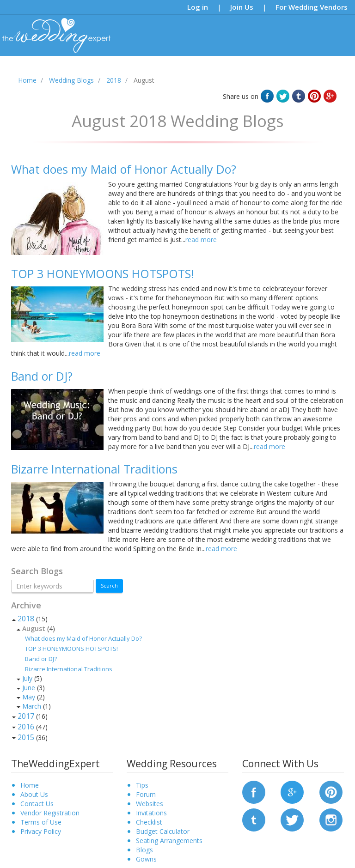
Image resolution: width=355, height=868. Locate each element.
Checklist (149, 822)
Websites (150, 804)
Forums (170, 71)
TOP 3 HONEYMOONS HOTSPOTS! (71, 649)
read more (201, 240)
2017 (26, 716)
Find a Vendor (259, 71)
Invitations (151, 813)
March (32, 706)
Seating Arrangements (169, 841)
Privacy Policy (41, 831)
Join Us (242, 7)
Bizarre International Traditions (69, 669)
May (29, 697)
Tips (116, 71)
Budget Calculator (163, 831)
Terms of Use (41, 822)
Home (30, 785)
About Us (34, 794)
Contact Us (37, 804)
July (27, 678)
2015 (26, 737)
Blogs (141, 71)
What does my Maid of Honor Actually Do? (83, 638)
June (29, 688)
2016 (26, 727)
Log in (198, 7)
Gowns (146, 859)
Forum (146, 794)
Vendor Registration (50, 813)
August (34, 628)
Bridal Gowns (210, 71)
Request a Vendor (315, 71)
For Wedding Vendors (312, 7)
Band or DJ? (41, 659)
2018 (26, 619)
